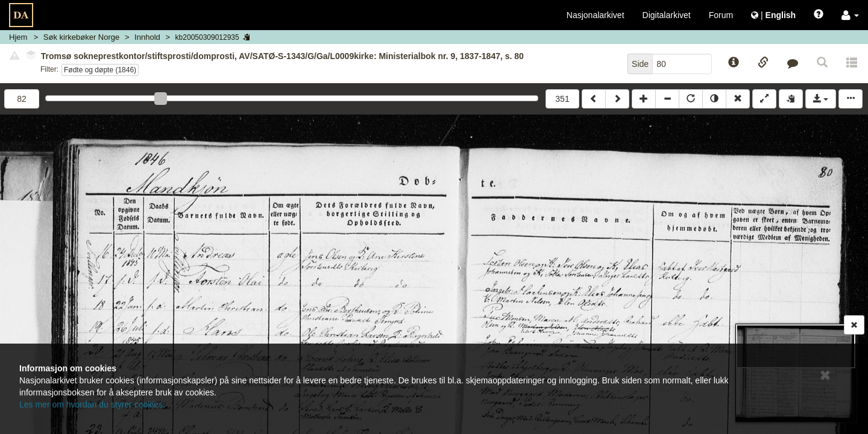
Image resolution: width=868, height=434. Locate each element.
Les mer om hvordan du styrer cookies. (92, 404)
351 (562, 99)
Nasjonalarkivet (596, 15)
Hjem (18, 37)
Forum (721, 15)
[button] (850, 15)
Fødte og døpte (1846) (100, 70)
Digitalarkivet (667, 15)
